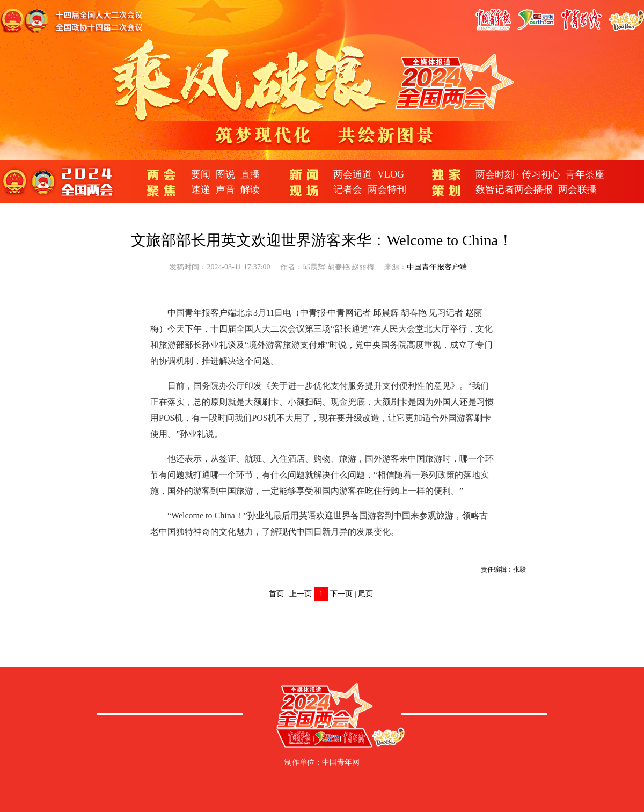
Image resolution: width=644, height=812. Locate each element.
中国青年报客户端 (437, 267)
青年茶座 (585, 174)
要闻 (201, 174)
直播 (250, 174)
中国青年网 (341, 762)
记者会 (348, 189)
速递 (201, 189)
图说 (225, 174)
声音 (225, 189)
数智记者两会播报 (514, 189)
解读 (250, 189)
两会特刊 (387, 189)
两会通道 (353, 174)
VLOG (391, 174)
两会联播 (577, 189)
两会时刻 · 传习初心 (518, 174)
